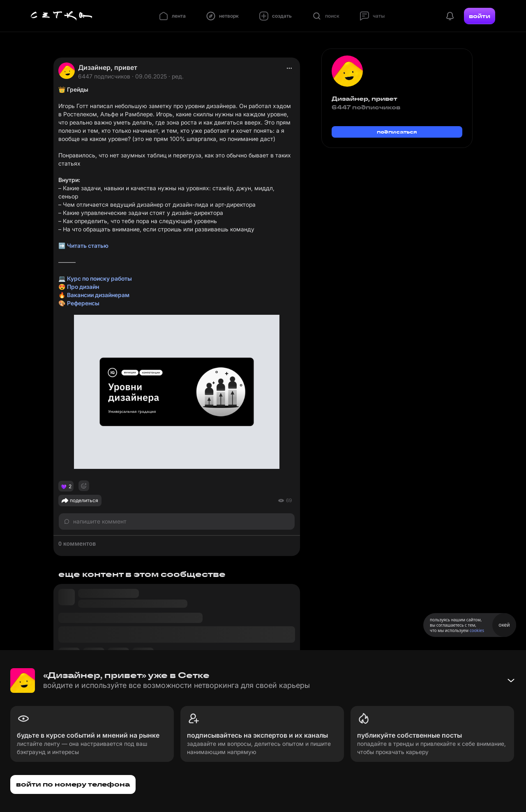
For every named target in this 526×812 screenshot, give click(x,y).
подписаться (397, 132)
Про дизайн (83, 287)
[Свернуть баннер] (511, 681)
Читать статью (88, 246)
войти (480, 16)
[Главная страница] (62, 16)
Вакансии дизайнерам (98, 295)
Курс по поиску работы (99, 278)
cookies (477, 630)
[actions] (289, 68)
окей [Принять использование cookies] (504, 625)
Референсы (83, 303)
